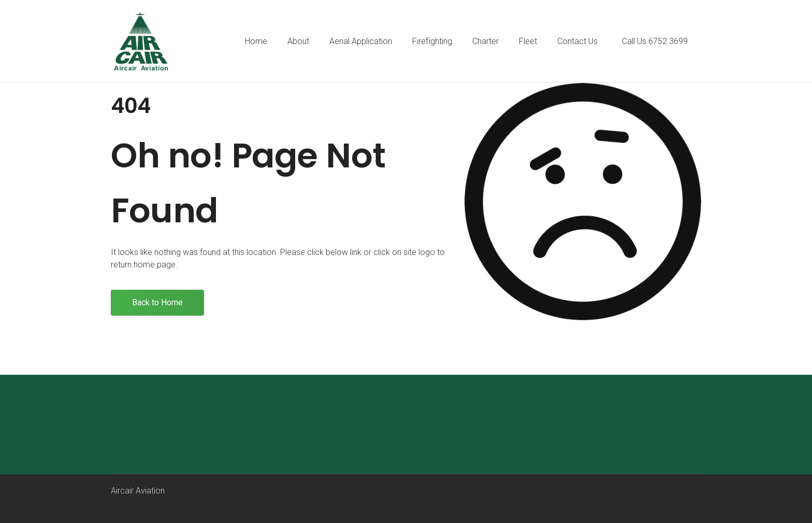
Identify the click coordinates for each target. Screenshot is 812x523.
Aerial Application (361, 41)
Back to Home (157, 302)
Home (256, 41)
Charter (485, 41)
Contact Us (577, 41)
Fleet (528, 41)
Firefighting (432, 41)
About (298, 41)
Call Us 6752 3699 (655, 41)
